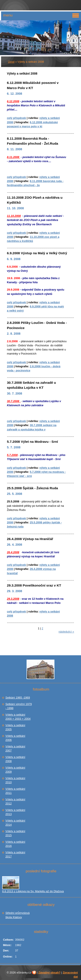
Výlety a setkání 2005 (15, 727)
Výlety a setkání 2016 (15, 844)
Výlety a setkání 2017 (15, 855)
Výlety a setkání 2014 (15, 823)
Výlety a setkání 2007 (15, 749)
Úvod (11, 62)
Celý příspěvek (16, 118)
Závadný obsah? (49, 973)
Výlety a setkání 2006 (15, 738)
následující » (66, 632)
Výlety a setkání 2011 (15, 791)
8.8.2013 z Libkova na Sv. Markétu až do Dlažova (33, 891)
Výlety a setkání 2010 (15, 780)
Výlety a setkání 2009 (15, 770)
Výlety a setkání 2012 (15, 802)
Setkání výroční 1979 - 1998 (19, 706)
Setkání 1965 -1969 (18, 698)
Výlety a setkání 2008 (15, 759)
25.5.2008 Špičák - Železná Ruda (32, 488)
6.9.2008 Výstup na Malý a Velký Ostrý (37, 253)
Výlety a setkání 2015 (15, 833)
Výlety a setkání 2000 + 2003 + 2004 (18, 717)
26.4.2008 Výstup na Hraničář (30, 539)
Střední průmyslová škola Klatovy (17, 915)
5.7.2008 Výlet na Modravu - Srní (32, 442)
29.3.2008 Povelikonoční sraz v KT (34, 585)
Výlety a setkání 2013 (15, 812)
